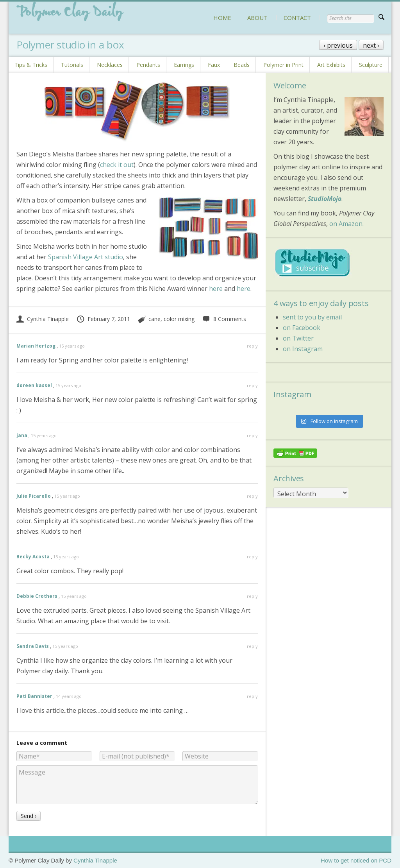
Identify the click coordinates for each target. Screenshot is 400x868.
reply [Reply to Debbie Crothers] (252, 596)
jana (22, 435)
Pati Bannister (34, 696)
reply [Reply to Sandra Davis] (252, 646)
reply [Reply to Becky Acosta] (252, 557)
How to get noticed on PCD (356, 860)
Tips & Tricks (31, 65)
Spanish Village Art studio (86, 257)
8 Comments (224, 319)
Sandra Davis (33, 646)
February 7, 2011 (103, 319)
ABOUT (257, 18)
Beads (242, 65)
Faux (214, 65)
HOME (222, 18)
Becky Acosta (33, 557)
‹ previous (338, 45)
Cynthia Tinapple (43, 319)
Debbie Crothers (37, 596)
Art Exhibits (331, 65)
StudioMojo (325, 199)
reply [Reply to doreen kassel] (252, 385)
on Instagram (303, 349)
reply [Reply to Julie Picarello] (252, 496)
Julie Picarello (34, 496)
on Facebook (302, 328)
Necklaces (110, 65)
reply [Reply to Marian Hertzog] (252, 346)
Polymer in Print (283, 65)
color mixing (179, 319)
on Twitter (298, 338)
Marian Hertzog (36, 346)
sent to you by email (312, 317)
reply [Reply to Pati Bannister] (252, 696)
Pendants (148, 65)
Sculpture (371, 65)
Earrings (184, 65)
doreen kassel (34, 385)
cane (154, 319)
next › (371, 45)
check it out (117, 165)
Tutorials (72, 65)
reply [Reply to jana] (252, 435)
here (216, 289)
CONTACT (297, 18)
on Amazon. (346, 224)
